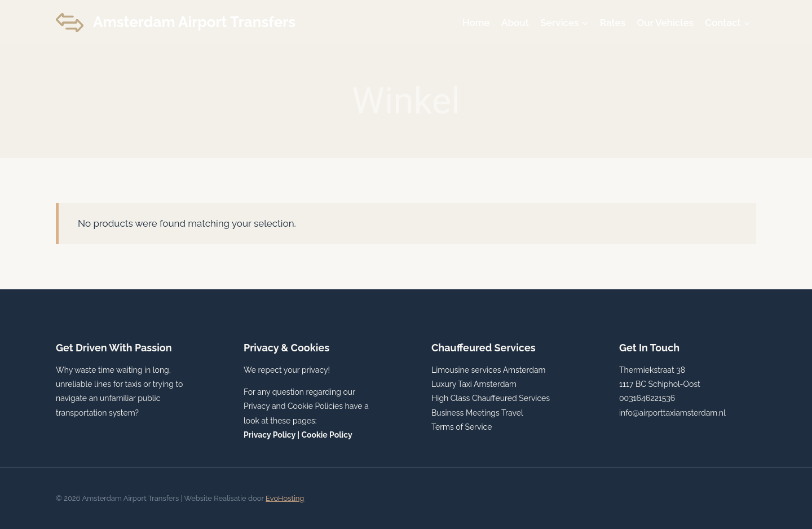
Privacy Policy (270, 435)
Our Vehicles (665, 23)
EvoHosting (285, 498)
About (515, 23)
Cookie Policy (326, 435)
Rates (613, 23)
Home (476, 23)
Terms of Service (462, 427)
